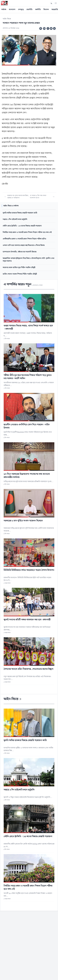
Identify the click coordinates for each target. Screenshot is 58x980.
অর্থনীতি (38, 10)
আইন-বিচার (7, 19)
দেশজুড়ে (21, 10)
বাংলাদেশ (12, 10)
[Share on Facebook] (48, 28)
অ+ (45, 28)
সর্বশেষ (4, 10)
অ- (41, 28)
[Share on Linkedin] (54, 28)
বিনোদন (46, 10)
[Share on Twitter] (51, 28)
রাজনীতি (29, 10)
